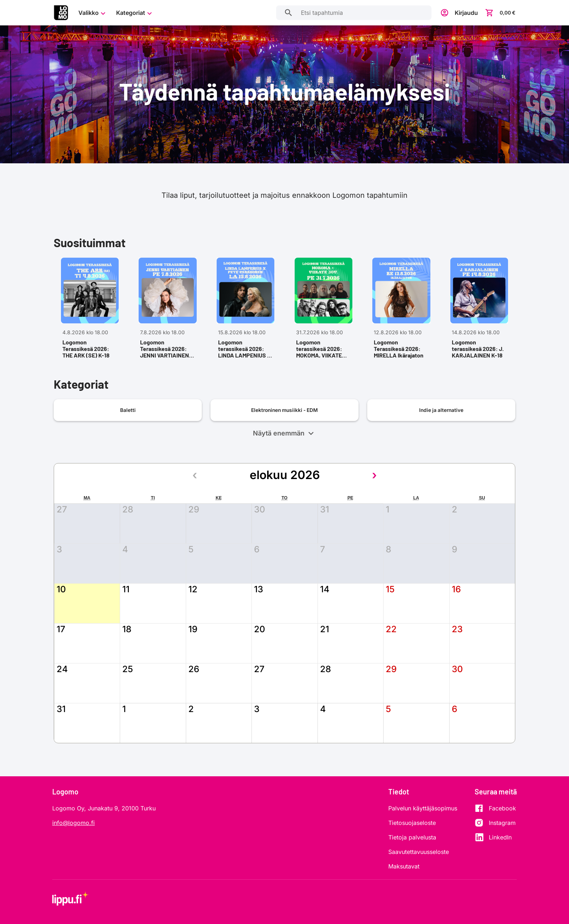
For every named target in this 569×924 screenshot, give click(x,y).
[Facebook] (495, 809)
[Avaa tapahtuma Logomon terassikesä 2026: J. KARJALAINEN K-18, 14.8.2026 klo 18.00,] (479, 317)
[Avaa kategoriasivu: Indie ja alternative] (441, 426)
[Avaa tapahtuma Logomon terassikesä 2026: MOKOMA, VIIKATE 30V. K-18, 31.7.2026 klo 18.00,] (323, 317)
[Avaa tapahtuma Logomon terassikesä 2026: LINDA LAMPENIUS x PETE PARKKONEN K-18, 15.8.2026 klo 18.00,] (246, 317)
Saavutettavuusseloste (419, 852)
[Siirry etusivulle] (61, 13)
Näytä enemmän (284, 449)
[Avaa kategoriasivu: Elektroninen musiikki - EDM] (284, 426)
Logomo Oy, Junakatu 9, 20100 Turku (104, 809)
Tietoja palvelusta (412, 838)
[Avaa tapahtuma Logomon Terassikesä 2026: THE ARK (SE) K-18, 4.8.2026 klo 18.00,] (90, 317)
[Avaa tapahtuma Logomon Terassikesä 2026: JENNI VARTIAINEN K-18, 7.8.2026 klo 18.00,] (168, 317)
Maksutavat (404, 867)
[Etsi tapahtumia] (284, 13)
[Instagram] (495, 823)
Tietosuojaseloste (412, 823)
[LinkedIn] (495, 838)
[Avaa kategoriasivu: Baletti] (128, 426)
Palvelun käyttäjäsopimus (423, 809)
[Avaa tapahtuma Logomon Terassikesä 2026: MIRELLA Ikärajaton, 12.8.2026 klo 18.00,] (401, 317)
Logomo (65, 792)
